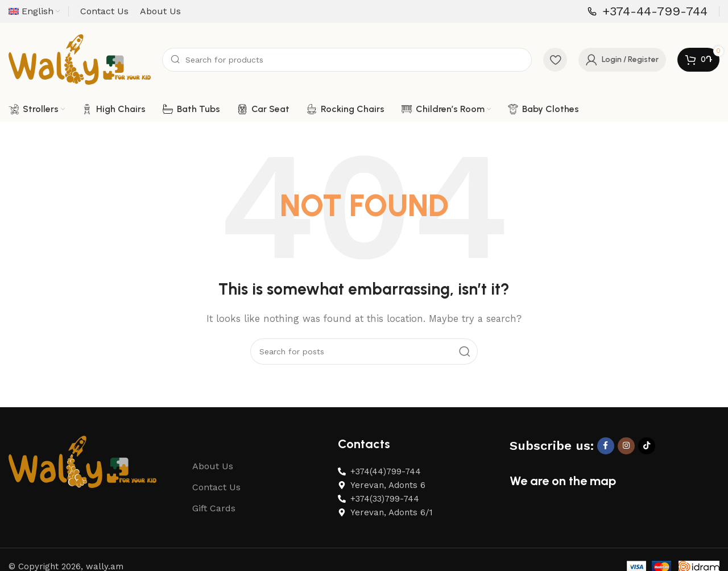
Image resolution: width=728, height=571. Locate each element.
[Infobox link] (648, 12)
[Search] (347, 63)
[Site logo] (80, 62)
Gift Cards (214, 514)
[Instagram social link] (626, 452)
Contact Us (216, 493)
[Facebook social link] (606, 452)
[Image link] (82, 467)
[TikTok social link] (647, 452)
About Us (213, 472)
